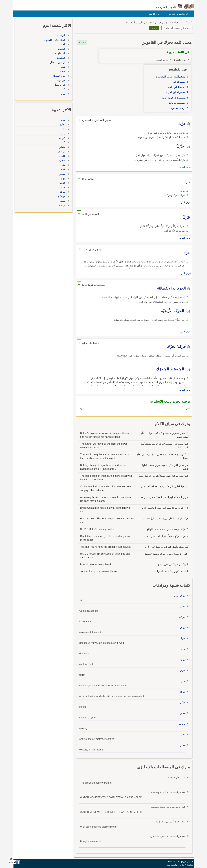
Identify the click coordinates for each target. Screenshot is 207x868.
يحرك (182, 596)
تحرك (182, 628)
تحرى (182, 649)
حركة (182, 692)
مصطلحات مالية (176, 103)
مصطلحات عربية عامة (173, 98)
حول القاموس (153, 14)
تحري (182, 670)
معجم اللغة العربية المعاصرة (170, 77)
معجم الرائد (178, 82)
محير (182, 606)
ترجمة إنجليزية (177, 108)
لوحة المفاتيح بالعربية (177, 14)
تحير (183, 681)
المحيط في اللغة (176, 87)
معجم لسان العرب (175, 92)
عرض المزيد (184, 167)
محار (182, 713)
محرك (182, 724)
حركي (182, 617)
